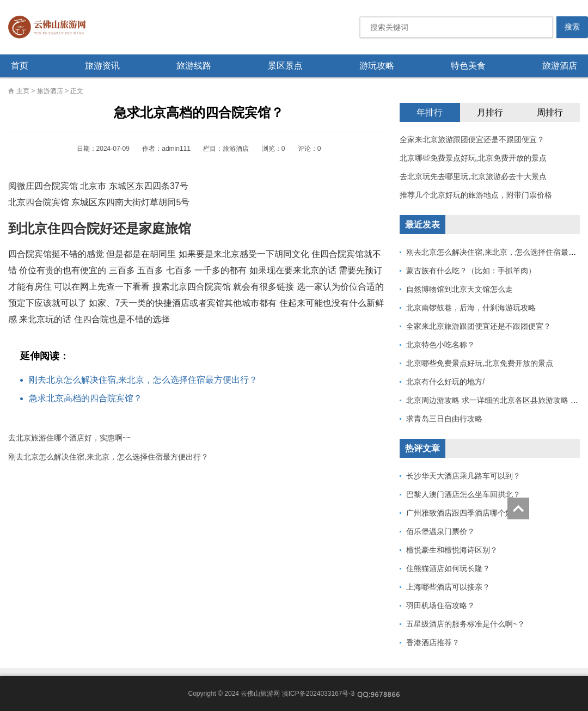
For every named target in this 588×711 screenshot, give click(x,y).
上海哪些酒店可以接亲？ (448, 587)
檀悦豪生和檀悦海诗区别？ (452, 550)
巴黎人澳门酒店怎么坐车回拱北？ (463, 494)
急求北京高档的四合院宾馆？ (85, 398)
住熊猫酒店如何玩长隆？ (448, 568)
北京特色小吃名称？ (440, 345)
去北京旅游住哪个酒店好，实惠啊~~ (70, 438)
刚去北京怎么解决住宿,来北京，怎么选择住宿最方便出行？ (143, 380)
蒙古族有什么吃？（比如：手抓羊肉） (471, 271)
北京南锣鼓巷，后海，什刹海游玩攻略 (471, 308)
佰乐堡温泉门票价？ (440, 531)
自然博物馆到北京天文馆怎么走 (460, 289)
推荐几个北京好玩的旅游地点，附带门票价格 (476, 195)
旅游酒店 (560, 66)
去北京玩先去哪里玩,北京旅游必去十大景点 (473, 176)
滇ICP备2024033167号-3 (318, 694)
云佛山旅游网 (51, 27)
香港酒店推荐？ (433, 642)
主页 (23, 91)
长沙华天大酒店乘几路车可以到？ (463, 476)
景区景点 (285, 66)
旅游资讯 (102, 66)
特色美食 (468, 66)
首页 (20, 66)
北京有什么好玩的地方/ (445, 382)
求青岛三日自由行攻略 (444, 419)
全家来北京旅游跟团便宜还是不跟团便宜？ (472, 139)
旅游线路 (194, 66)
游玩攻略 (377, 66)
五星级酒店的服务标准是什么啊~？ (465, 624)
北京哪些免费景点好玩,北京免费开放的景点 (473, 158)
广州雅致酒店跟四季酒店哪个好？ (463, 513)
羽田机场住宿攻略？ (440, 605)
